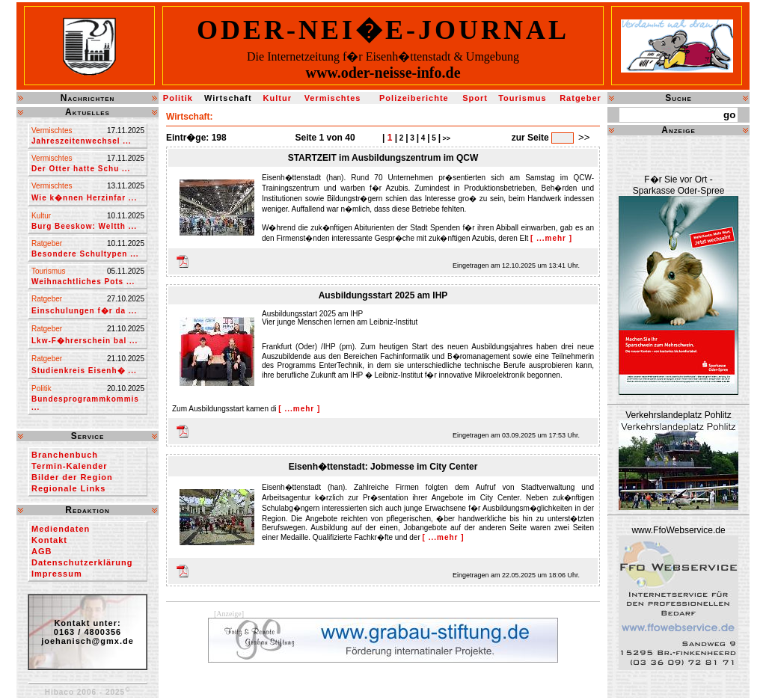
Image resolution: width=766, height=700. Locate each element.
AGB (42, 551)
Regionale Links (68, 488)
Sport (475, 98)
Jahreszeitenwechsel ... (82, 141)
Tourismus (522, 98)
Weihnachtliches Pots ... (83, 282)
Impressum (57, 574)
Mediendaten (61, 529)
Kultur (278, 98)
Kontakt (49, 540)
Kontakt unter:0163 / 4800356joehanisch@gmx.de (88, 632)
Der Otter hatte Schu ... (81, 169)
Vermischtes (333, 98)
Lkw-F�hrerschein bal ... (85, 341)
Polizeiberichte (414, 98)
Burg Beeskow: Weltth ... (84, 226)
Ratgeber (580, 98)
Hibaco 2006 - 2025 (88, 692)
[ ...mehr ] (551, 238)
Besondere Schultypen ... (85, 254)
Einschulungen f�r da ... (84, 311)
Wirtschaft (228, 98)
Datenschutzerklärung (82, 562)
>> (445, 138)
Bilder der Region (72, 477)
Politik (178, 98)
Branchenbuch (65, 455)
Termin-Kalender (70, 466)
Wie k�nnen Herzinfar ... (84, 198)
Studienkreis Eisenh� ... (84, 371)
